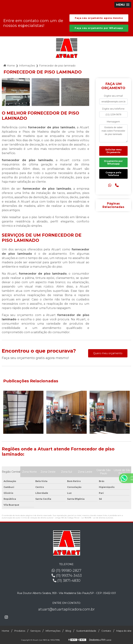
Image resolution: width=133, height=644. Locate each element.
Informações (53, 631)
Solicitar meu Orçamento (113, 151)
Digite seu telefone (113, 109)
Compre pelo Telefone (113, 174)
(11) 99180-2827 (66, 571)
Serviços (35, 631)
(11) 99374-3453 (67, 576)
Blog (68, 631)
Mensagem (113, 122)
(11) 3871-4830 (67, 581)
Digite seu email (113, 96)
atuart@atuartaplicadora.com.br (66, 609)
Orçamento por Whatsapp (113, 162)
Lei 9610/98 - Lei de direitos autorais (97, 518)
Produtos (20, 631)
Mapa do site (124, 631)
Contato (106, 631)
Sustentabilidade (86, 631)
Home (5, 631)
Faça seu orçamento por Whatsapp (99, 28)
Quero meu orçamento (108, 353)
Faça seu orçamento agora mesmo (99, 18)
